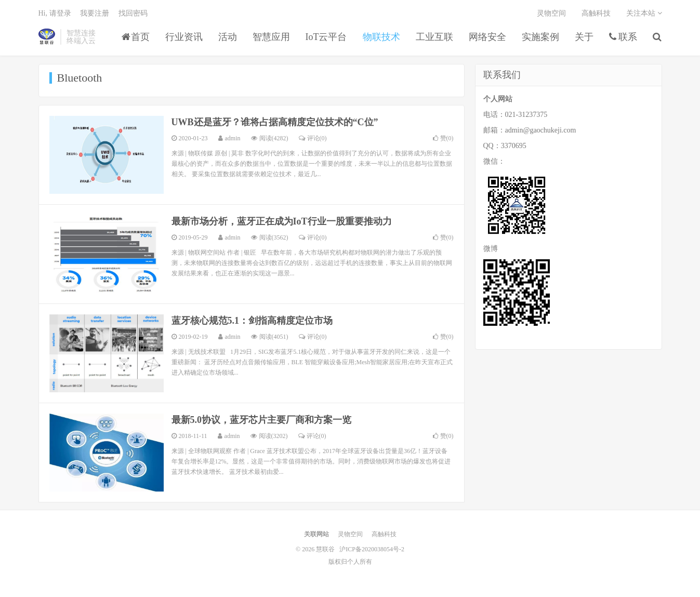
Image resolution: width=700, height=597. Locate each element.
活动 (228, 37)
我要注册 (95, 13)
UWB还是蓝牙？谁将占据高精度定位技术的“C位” (275, 122)
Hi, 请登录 (55, 13)
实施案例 (540, 37)
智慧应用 (271, 37)
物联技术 (381, 37)
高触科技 (596, 13)
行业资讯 (184, 37)
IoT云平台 (326, 37)
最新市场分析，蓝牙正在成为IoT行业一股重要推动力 (282, 221)
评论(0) (313, 138)
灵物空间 (551, 13)
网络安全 (487, 37)
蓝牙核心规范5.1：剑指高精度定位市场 (252, 321)
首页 (136, 37)
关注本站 (644, 13)
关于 (584, 37)
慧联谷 (47, 37)
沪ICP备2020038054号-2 (372, 549)
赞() (443, 138)
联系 (623, 37)
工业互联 (434, 37)
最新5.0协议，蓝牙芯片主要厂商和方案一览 (262, 420)
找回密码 (133, 13)
